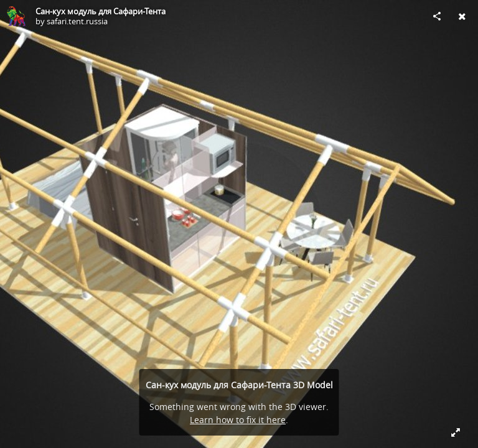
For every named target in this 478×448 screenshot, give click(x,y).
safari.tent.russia (77, 21)
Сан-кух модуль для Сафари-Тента (101, 11)
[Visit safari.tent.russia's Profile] (16, 16)
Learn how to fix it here (238, 420)
